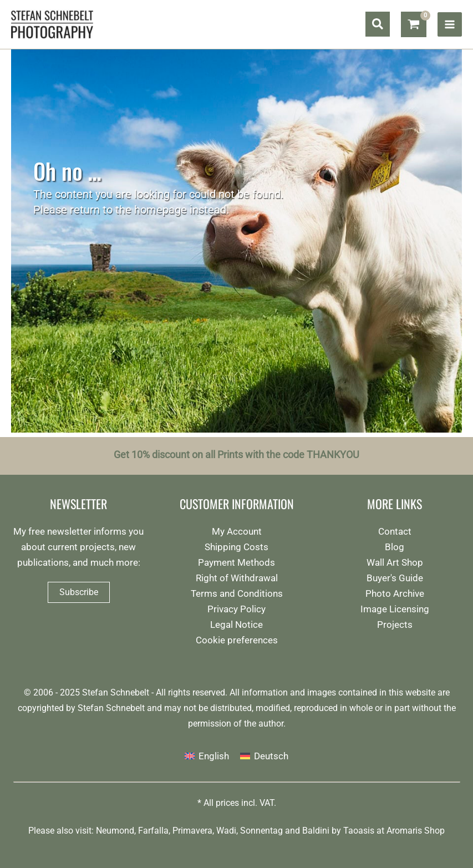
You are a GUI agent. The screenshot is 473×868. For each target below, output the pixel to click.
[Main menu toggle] (450, 24)
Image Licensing (395, 609)
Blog (395, 547)
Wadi (226, 831)
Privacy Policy (236, 609)
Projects (395, 625)
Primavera (192, 831)
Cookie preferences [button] (237, 640)
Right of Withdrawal (237, 578)
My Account (237, 531)
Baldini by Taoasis (338, 831)
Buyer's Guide (395, 578)
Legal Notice (236, 625)
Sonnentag (261, 831)
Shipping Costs (236, 547)
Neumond (115, 831)
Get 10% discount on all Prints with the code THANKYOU (236, 455)
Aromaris (404, 831)
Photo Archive (395, 593)
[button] (378, 25)
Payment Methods (236, 562)
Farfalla (153, 831)
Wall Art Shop (395, 562)
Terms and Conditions (237, 593)
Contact (395, 531)
